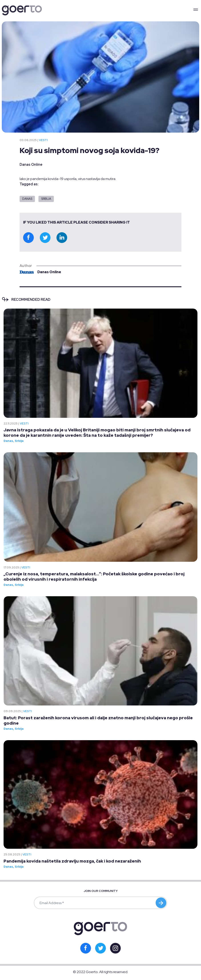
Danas (27, 199)
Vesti (43, 140)
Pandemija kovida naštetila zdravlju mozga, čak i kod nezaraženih (72, 861)
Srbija (46, 199)
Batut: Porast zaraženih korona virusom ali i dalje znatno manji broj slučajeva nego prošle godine (98, 720)
